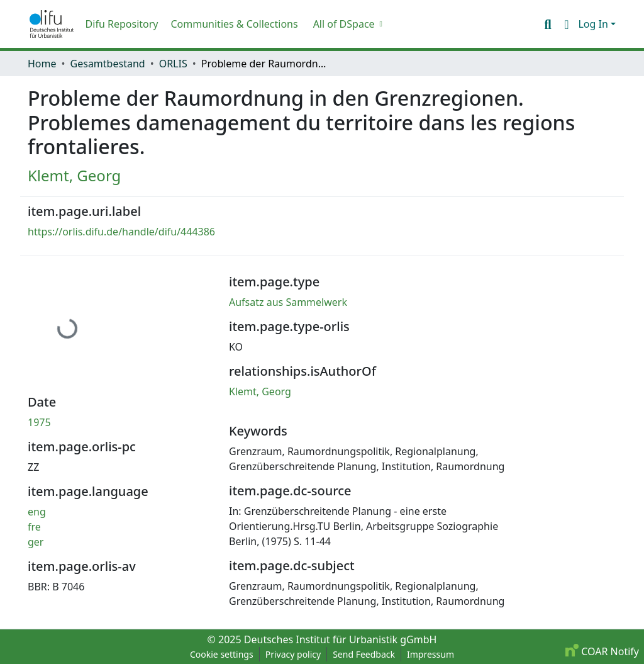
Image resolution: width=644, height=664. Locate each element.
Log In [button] (594, 24)
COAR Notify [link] (602, 651)
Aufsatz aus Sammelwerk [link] (288, 302)
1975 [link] (39, 422)
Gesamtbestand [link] (108, 64)
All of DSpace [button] (344, 24)
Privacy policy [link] (293, 654)
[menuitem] (347, 24)
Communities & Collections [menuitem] (234, 24)
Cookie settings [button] (222, 654)
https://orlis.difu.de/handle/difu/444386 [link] (121, 232)
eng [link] (37, 512)
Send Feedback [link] (364, 654)
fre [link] (34, 527)
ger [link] (36, 542)
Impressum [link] (430, 654)
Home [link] (42, 64)
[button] (52, 24)
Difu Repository (122, 24)
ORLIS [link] (173, 64)
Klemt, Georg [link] (74, 175)
